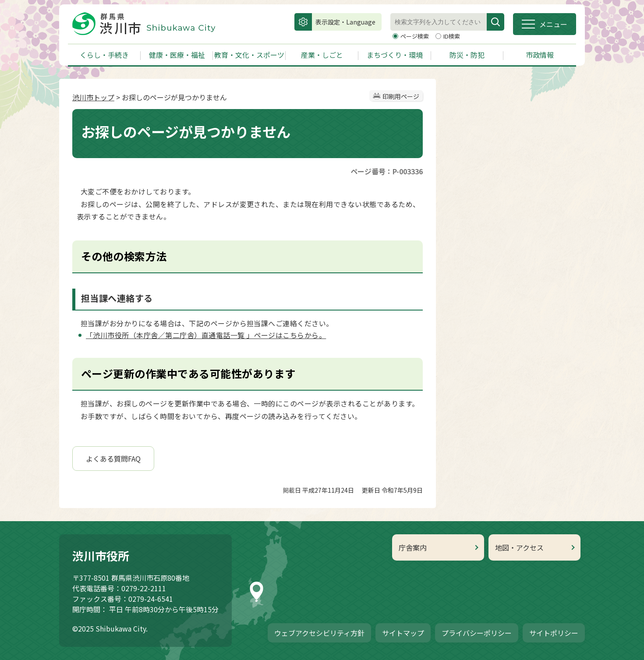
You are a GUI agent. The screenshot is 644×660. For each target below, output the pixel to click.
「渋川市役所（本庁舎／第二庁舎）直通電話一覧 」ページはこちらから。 (206, 335)
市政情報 (540, 55)
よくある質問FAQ (113, 459)
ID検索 (452, 36)
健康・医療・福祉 (177, 55)
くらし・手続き (104, 55)
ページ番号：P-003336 (387, 171)
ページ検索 (415, 36)
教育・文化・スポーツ (249, 55)
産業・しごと (322, 55)
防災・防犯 (467, 55)
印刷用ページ (401, 96)
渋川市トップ (93, 97)
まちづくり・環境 (395, 55)
